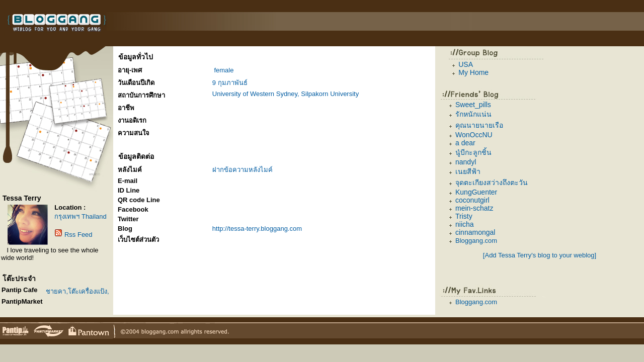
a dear (465, 143)
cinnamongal (475, 232)
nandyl (466, 162)
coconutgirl (472, 200)
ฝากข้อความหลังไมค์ (243, 170)
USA (466, 64)
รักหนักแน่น (473, 114)
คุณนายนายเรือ (479, 125)
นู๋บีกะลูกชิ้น (473, 152)
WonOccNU (474, 135)
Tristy (464, 216)
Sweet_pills (473, 105)
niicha (465, 224)
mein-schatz (474, 208)
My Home (473, 72)
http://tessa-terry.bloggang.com (257, 229)
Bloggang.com (476, 241)
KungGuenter (476, 192)
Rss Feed (78, 235)
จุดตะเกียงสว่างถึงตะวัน (492, 183)
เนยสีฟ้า (468, 171)
